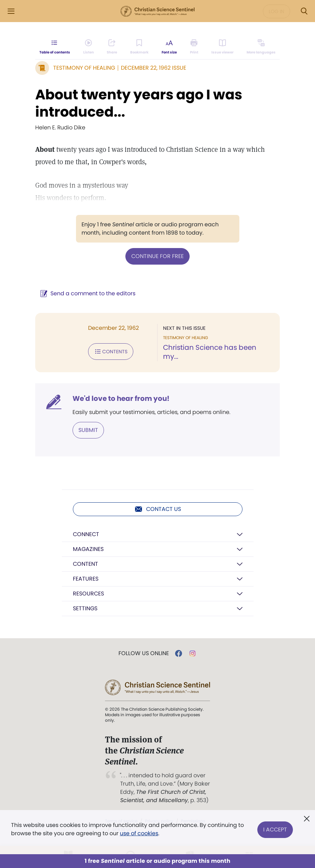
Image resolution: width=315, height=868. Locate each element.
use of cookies (139, 833)
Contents (111, 352)
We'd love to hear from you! (121, 398)
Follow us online (144, 653)
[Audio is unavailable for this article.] (89, 47)
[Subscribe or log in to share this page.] (112, 47)
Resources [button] (88, 594)
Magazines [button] (88, 549)
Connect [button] (86, 534)
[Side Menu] (11, 11)
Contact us (158, 509)
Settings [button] (85, 608)
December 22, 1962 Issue (154, 68)
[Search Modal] (304, 11)
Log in (276, 11)
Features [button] (86, 579)
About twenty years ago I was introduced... (139, 103)
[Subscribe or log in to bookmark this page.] (139, 47)
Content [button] (85, 564)
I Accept (275, 829)
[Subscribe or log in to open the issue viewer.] (222, 47)
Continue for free (157, 256)
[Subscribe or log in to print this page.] (194, 47)
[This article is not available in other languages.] (261, 47)
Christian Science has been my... (210, 352)
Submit (88, 430)
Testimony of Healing (84, 68)
